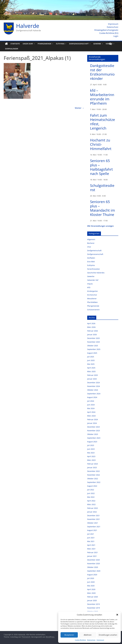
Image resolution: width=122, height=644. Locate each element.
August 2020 (92, 575)
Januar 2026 (92, 335)
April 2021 (91, 545)
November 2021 (94, 519)
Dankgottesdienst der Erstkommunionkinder (102, 72)
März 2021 (91, 549)
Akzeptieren (69, 635)
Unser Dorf (28, 44)
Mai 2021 (91, 541)
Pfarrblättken (92, 302)
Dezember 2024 (93, 383)
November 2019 (94, 608)
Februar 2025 (93, 375)
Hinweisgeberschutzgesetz (106, 30)
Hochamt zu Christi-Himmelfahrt (101, 144)
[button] (117, 615)
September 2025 (94, 349)
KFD (89, 287)
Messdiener (92, 299)
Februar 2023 (93, 464)
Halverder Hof (93, 280)
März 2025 (91, 371)
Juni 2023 (91, 449)
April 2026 (91, 323)
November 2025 (94, 342)
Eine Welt (91, 262)
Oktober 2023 (93, 434)
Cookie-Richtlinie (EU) (109, 33)
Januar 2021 (92, 556)
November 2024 (94, 386)
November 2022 (94, 475)
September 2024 (94, 394)
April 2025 (91, 368)
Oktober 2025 (93, 346)
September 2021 (94, 527)
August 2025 (92, 353)
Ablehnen (88, 635)
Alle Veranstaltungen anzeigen (100, 226)
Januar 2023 (92, 467)
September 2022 (94, 482)
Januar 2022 (92, 512)
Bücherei (91, 243)
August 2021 (92, 530)
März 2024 (91, 416)
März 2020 (91, 593)
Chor (89, 247)
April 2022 (91, 501)
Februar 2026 (93, 331)
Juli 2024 (91, 401)
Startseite (15, 44)
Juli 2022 (91, 490)
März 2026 (91, 327)
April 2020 (91, 589)
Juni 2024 (91, 405)
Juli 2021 (91, 534)
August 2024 (92, 397)
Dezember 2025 (93, 338)
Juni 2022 (91, 493)
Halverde (28, 26)
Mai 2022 (91, 497)
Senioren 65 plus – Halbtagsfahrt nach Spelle (101, 167)
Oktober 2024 (93, 390)
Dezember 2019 (93, 604)
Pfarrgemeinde (44, 44)
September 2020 (94, 571)
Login (116, 36)
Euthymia (60, 44)
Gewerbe (97, 44)
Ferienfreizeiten (94, 269)
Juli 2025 (91, 357)
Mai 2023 (91, 453)
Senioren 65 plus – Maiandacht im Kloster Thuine (103, 208)
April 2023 (91, 456)
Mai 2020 (91, 586)
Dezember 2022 (93, 471)
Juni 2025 (91, 360)
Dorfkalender (12, 49)
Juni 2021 (91, 538)
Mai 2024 (91, 408)
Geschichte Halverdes (96, 273)
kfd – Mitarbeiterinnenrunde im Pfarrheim (102, 97)
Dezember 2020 (93, 560)
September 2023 (94, 438)
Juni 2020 (91, 582)
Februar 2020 (93, 597)
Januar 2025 (92, 379)
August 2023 (92, 442)
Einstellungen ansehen (108, 635)
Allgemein (91, 239)
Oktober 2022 (93, 479)
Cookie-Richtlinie (80, 640)
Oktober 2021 (93, 523)
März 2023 (91, 460)
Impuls (90, 284)
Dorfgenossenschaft (79, 44)
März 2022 (91, 504)
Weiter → (79, 108)
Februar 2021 (93, 552)
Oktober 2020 (93, 567)
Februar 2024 (93, 419)
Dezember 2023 (93, 427)
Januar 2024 (92, 423)
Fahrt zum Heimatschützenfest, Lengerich (103, 122)
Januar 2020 (92, 600)
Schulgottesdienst (102, 188)
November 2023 (94, 431)
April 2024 (91, 412)
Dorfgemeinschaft (94, 251)
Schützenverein (93, 310)
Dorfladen (91, 258)
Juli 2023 (91, 445)
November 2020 (94, 564)
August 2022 (92, 486)
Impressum (100, 640)
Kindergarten (93, 291)
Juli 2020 (91, 578)
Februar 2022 (93, 508)
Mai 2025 (91, 364)
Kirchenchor (92, 295)
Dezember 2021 (93, 515)
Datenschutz (91, 640)
